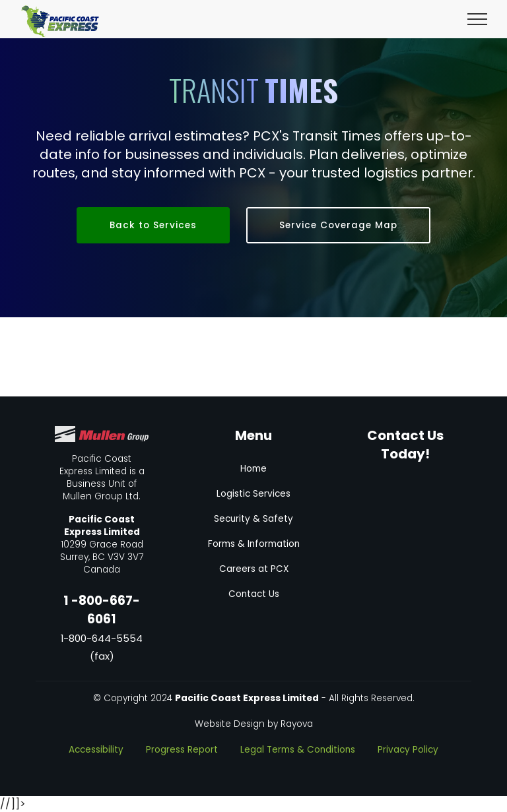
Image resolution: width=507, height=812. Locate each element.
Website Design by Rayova (254, 724)
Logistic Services (253, 494)
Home (253, 469)
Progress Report (182, 750)
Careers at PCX (254, 569)
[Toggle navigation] (478, 18)
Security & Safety (253, 519)
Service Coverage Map (338, 225)
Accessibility (96, 750)
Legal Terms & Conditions (298, 750)
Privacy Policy (408, 750)
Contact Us (254, 594)
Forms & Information (254, 544)
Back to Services (153, 225)
